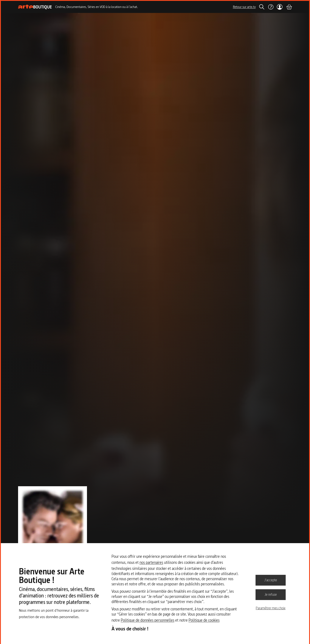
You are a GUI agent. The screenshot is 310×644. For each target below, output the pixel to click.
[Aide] (271, 7)
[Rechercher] (262, 7)
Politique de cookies (204, 620)
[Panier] (289, 7)
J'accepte (271, 580)
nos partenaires (151, 562)
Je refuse (271, 594)
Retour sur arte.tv (244, 7)
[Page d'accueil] (35, 7)
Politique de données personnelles (148, 620)
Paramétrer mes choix (271, 608)
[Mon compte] (280, 7)
